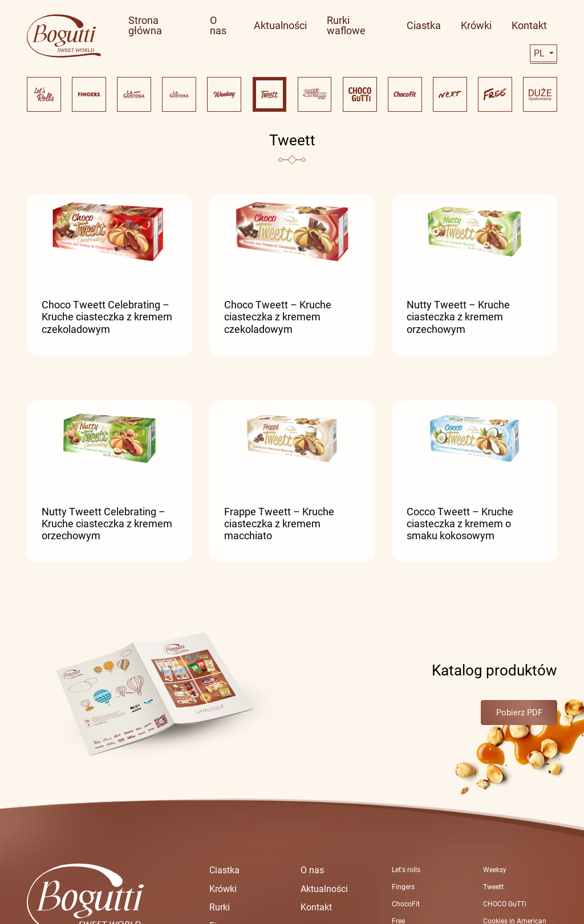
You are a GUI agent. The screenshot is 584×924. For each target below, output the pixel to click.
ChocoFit (406, 904)
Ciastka (224, 870)
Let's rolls (406, 870)
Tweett (493, 887)
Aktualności (324, 889)
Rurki (220, 907)
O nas (312, 870)
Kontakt (316, 907)
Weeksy (495, 870)
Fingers (403, 887)
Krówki (223, 889)
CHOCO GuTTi (505, 904)
